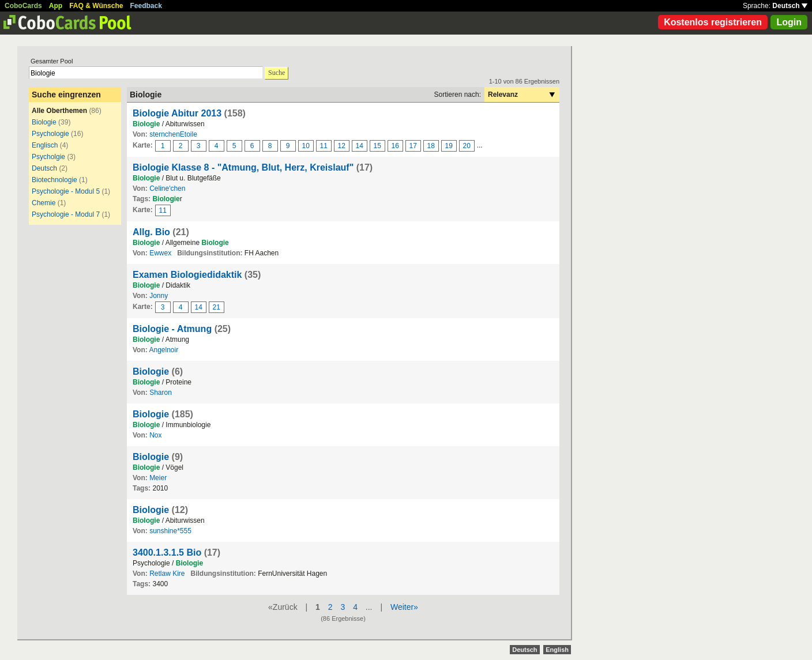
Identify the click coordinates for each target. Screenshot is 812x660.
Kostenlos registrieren (713, 22)
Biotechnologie (54, 180)
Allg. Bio (151, 232)
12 (342, 146)
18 (431, 146)
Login (789, 22)
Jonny (159, 296)
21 (217, 307)
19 (449, 146)
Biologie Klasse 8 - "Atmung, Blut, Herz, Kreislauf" (243, 167)
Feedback (146, 6)
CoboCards (23, 6)
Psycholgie (48, 157)
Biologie (44, 122)
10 (306, 146)
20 (467, 146)
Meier (158, 478)
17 (413, 146)
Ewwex (160, 253)
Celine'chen (167, 188)
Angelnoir (163, 350)
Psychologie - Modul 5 (66, 191)
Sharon (161, 393)
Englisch (45, 145)
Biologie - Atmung (172, 329)
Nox (155, 435)
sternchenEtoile (173, 134)
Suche (277, 73)
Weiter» (404, 607)
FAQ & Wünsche (96, 6)
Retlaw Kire (167, 574)
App (56, 6)
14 (360, 146)
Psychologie (50, 134)
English (557, 650)
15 (377, 146)
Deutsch (790, 6)
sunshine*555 (170, 531)
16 (395, 146)
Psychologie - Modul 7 (66, 214)
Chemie (44, 203)
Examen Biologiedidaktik (187, 275)
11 (324, 146)
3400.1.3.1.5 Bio (167, 552)
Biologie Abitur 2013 (177, 113)
